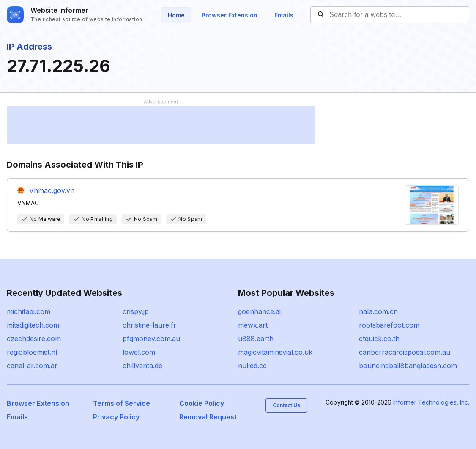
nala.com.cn (378, 311)
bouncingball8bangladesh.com (408, 366)
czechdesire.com (34, 339)
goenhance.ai (259, 311)
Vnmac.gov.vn (52, 190)
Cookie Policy (202, 403)
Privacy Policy (116, 417)
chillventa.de (142, 366)
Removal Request (208, 417)
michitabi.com (29, 311)
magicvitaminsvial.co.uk (275, 352)
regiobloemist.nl (32, 352)
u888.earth (256, 339)
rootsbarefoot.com (389, 325)
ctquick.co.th (379, 339)
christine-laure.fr (149, 325)
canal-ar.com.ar (32, 366)
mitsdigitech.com (33, 325)
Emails (284, 15)
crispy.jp (136, 311)
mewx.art (253, 325)
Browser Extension (230, 15)
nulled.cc (252, 366)
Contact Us (286, 405)
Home (176, 15)
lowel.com (139, 352)
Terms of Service (122, 403)
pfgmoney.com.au (151, 339)
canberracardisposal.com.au (405, 352)
